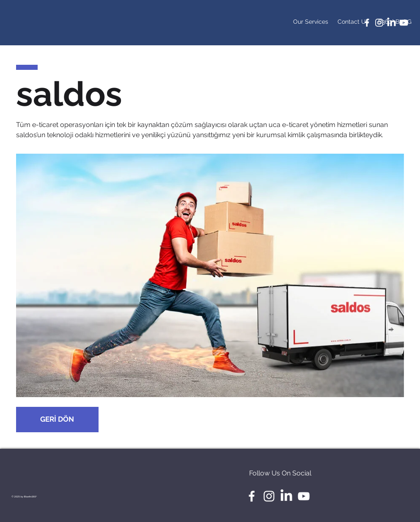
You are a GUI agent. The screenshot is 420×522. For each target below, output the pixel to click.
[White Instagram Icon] (379, 23)
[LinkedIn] (391, 23)
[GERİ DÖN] (57, 420)
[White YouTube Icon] (404, 23)
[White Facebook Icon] (367, 23)
